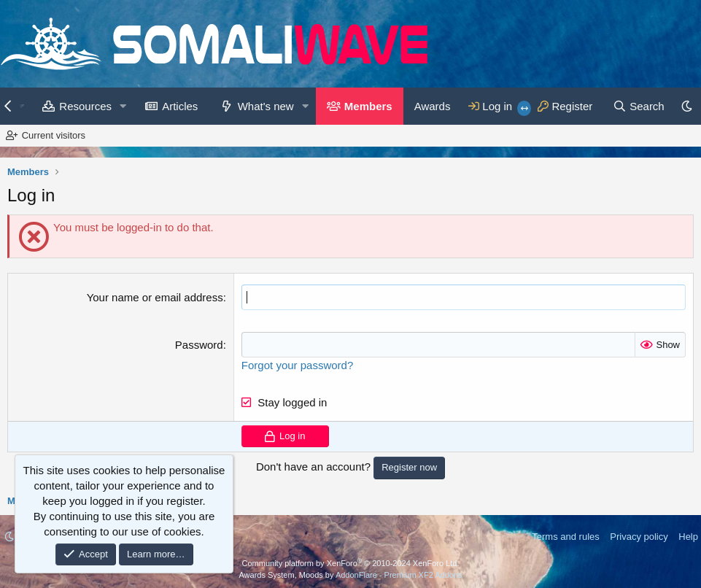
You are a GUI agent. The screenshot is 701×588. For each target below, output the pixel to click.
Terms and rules (565, 537)
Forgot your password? (297, 365)
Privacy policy (639, 537)
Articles (180, 106)
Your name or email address (155, 297)
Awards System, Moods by (350, 575)
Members (368, 106)
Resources (85, 106)
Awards (433, 106)
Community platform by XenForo (351, 563)
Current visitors (54, 135)
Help (688, 537)
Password (199, 345)
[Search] (639, 106)
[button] (123, 106)
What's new (266, 106)
